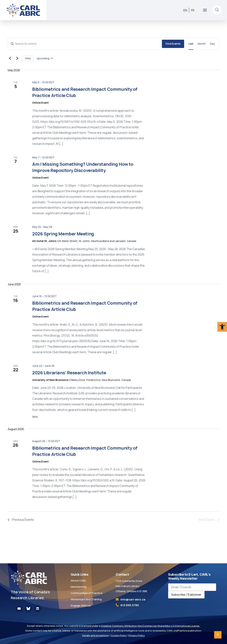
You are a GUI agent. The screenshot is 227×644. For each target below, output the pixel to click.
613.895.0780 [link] (130, 605)
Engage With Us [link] (81, 606)
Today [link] (28, 58)
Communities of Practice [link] (87, 593)
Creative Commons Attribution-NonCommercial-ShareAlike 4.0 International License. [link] (150, 626)
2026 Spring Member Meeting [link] (63, 234)
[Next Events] (17, 58)
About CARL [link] (78, 581)
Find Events (173, 44)
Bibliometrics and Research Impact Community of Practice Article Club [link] (85, 92)
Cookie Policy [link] (119, 635)
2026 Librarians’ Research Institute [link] (69, 373)
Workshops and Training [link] (86, 599)
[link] (222, 327)
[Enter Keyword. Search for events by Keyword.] (85, 44)
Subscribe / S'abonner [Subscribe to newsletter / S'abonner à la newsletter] (186, 595)
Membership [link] (79, 587)
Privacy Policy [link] (136, 635)
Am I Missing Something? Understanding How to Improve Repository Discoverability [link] (83, 167)
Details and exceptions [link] (95, 635)
